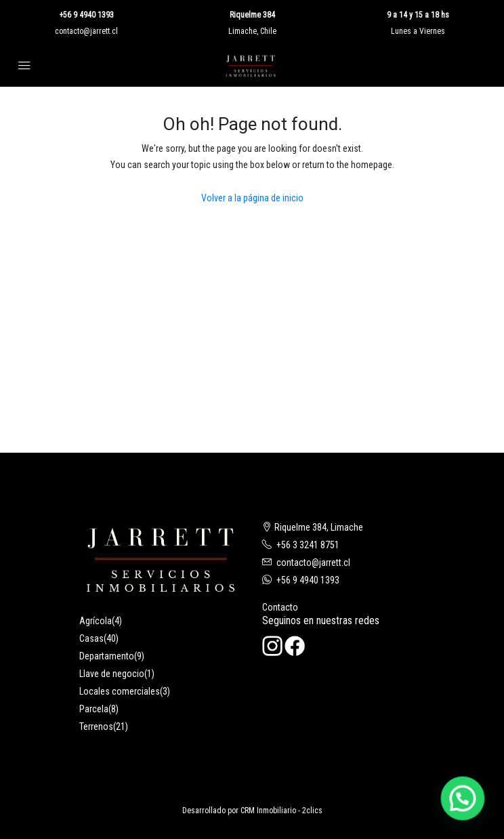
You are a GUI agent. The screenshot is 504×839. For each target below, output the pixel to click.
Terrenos (96, 727)
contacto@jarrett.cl (86, 31)
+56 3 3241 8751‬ (308, 545)
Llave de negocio (112, 674)
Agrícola (96, 621)
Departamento (107, 656)
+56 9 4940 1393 (86, 15)
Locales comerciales (120, 691)
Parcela (94, 709)
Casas (91, 638)
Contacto (280, 607)
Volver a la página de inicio (252, 198)
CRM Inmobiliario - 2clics (281, 811)
